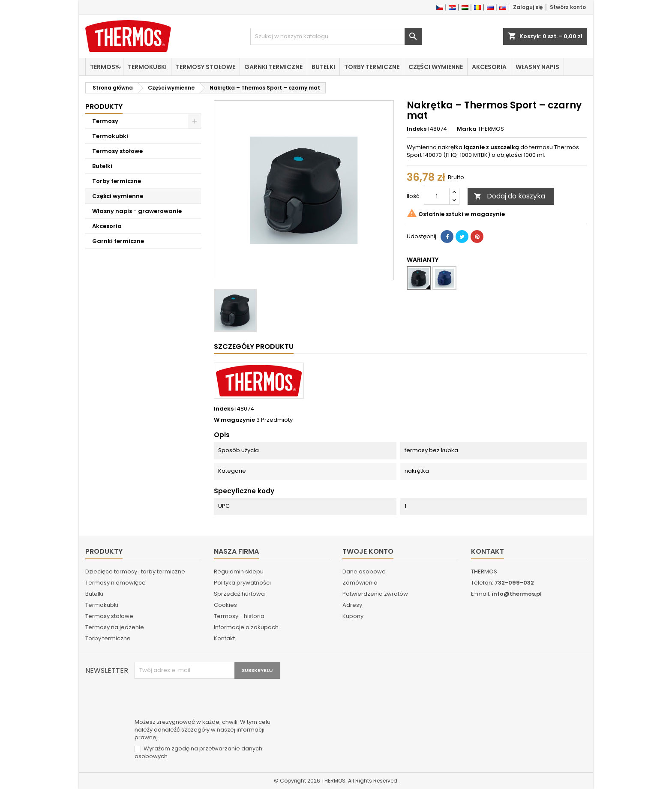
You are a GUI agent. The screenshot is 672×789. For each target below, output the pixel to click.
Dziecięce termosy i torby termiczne (135, 571)
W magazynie (234, 420)
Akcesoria (489, 67)
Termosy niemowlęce (115, 583)
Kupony (353, 616)
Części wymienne (436, 67)
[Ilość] (437, 196)
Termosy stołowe (205, 67)
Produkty (104, 106)
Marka (467, 129)
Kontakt (224, 638)
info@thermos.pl (517, 594)
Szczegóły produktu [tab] (254, 346)
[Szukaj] (336, 36)
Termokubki (147, 67)
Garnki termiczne (273, 67)
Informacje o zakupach (246, 627)
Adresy (352, 605)
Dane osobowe (364, 571)
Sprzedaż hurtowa (239, 594)
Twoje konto (368, 551)
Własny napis (537, 67)
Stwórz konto (568, 7)
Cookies (225, 605)
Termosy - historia (239, 616)
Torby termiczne (372, 67)
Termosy (104, 67)
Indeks (417, 129)
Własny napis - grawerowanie (137, 211)
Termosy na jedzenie (115, 627)
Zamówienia (360, 583)
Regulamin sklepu (239, 571)
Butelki (323, 67)
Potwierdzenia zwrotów (375, 594)
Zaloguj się (528, 7)
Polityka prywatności (242, 583)
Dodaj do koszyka (510, 196)
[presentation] (200, 700)
